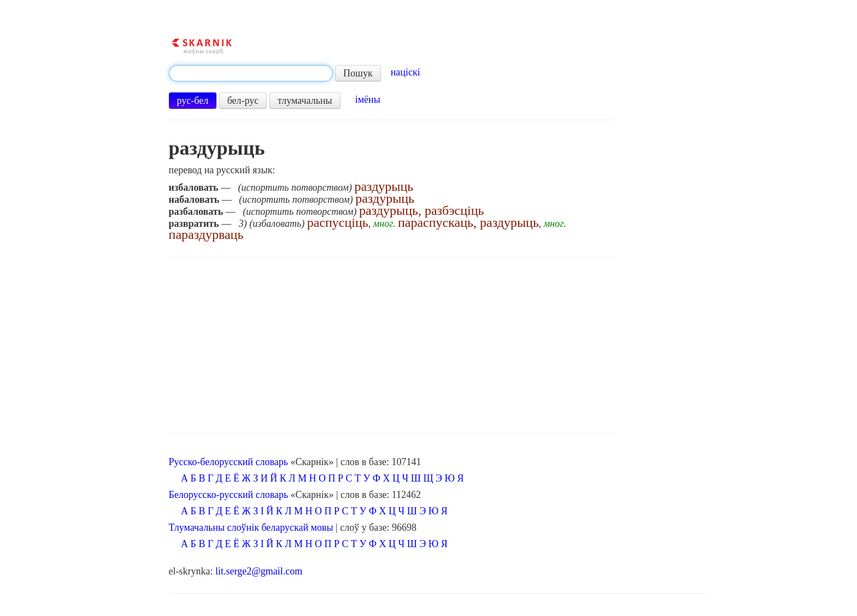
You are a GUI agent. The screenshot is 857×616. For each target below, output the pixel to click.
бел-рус (243, 101)
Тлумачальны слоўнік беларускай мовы (251, 527)
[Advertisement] (392, 346)
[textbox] (251, 73)
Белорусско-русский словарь (229, 495)
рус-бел (193, 101)
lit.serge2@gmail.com (259, 571)
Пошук (358, 73)
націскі (406, 72)
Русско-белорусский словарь (228, 462)
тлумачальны (305, 101)
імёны (368, 99)
